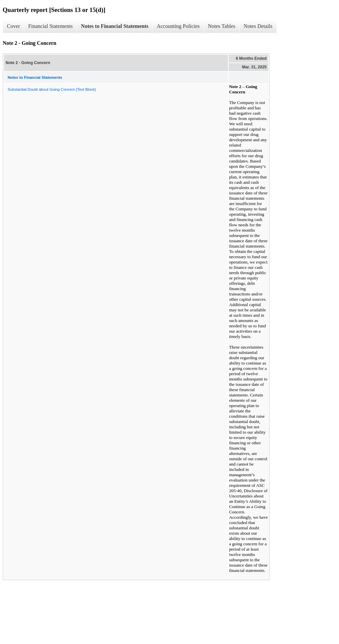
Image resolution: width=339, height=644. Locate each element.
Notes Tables (222, 26)
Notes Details (258, 26)
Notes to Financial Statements (115, 26)
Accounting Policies (178, 26)
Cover (13, 26)
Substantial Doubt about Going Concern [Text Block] (52, 89)
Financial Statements (50, 26)
